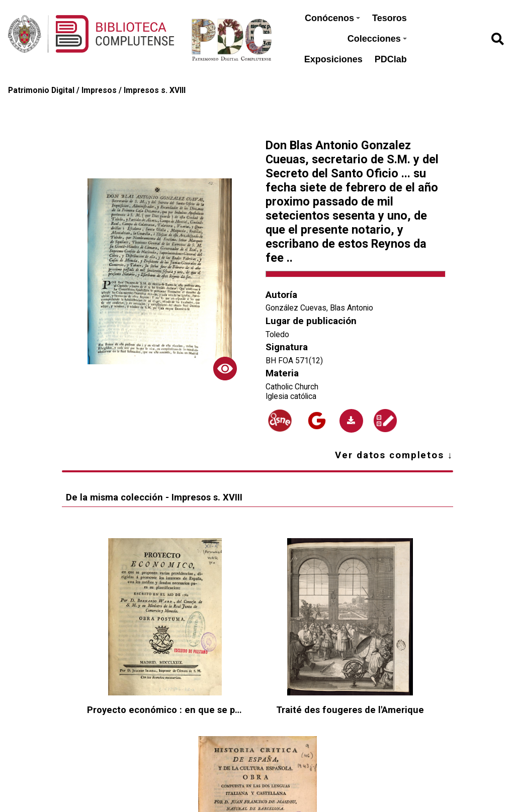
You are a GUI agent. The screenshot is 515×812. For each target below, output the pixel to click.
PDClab (391, 59)
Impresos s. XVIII (155, 90)
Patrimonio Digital (41, 90)
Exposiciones (333, 59)
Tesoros (390, 18)
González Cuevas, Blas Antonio (319, 308)
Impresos (99, 90)
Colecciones (377, 39)
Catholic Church (292, 387)
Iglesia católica (291, 396)
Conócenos (332, 18)
